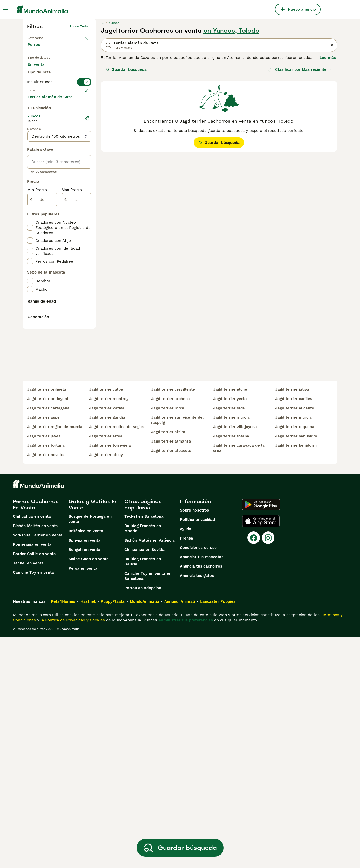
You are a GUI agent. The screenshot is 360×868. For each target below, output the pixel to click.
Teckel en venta (28, 794)
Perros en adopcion (143, 819)
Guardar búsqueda (126, 69)
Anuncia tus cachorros (201, 797)
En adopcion (72, 69)
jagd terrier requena (295, 658)
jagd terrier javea (44, 667)
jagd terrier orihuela (47, 621)
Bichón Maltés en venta (35, 757)
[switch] (59, 102)
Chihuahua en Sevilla (144, 781)
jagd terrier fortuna (46, 677)
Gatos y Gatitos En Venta (93, 736)
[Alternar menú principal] (5, 9)
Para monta (43, 82)
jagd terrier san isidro (296, 667)
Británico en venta (86, 762)
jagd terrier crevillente (173, 621)
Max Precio (72, 313)
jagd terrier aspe (43, 649)
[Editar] (86, 242)
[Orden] (300, 69)
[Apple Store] (261, 752)
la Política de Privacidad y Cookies (72, 851)
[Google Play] (261, 736)
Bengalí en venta (84, 781)
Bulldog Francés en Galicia (143, 793)
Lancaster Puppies (218, 833)
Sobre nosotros (194, 741)
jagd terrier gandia (107, 649)
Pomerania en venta (32, 776)
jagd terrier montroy (109, 630)
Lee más (328, 58)
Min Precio (37, 313)
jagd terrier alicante (295, 639)
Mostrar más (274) (49, 220)
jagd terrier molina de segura (117, 658)
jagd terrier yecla (230, 630)
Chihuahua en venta (32, 748)
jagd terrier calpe (106, 621)
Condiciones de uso (198, 779)
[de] (42, 323)
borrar (83, 112)
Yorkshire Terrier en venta (38, 766)
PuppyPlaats (113, 833)
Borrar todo (79, 26)
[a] (76, 323)
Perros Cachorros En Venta (36, 736)
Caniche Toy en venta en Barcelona (148, 807)
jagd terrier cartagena (48, 639)
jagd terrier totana (231, 667)
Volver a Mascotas (42, 37)
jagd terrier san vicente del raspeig (177, 651)
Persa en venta (83, 800)
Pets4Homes (63, 833)
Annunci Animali (180, 833)
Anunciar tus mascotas (202, 788)
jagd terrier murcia (231, 649)
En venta (40, 69)
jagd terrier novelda (46, 686)
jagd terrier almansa (171, 673)
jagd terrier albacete (171, 682)
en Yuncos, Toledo (231, 31)
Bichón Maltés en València (150, 772)
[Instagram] (268, 769)
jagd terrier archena (171, 630)
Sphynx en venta (84, 772)
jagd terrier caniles (294, 630)
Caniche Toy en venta (33, 804)
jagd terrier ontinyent (48, 630)
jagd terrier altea (106, 667)
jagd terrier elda (229, 639)
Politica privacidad (197, 751)
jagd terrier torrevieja (110, 677)
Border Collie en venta (34, 785)
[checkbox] (30, 137)
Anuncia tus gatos (197, 807)
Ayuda (186, 760)
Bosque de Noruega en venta (90, 750)
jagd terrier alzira (168, 663)
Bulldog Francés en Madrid (143, 760)
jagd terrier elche (230, 621)
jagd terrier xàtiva (107, 639)
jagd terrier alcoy (106, 686)
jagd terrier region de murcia (55, 658)
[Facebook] (254, 769)
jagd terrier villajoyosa (235, 658)
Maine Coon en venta (89, 790)
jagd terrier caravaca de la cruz (239, 679)
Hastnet (88, 833)
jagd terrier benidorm (296, 677)
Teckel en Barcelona (144, 748)
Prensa (186, 769)
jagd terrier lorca (168, 639)
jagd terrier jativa (292, 621)
